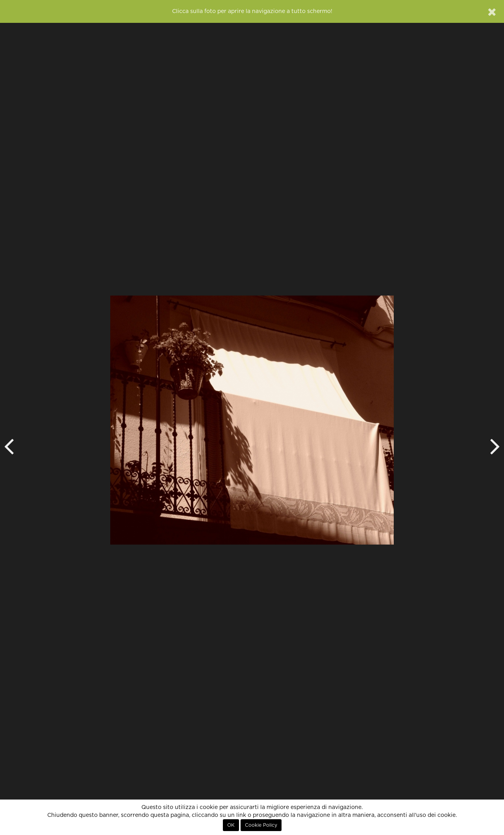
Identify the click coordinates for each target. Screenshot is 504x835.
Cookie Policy (261, 825)
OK (231, 825)
